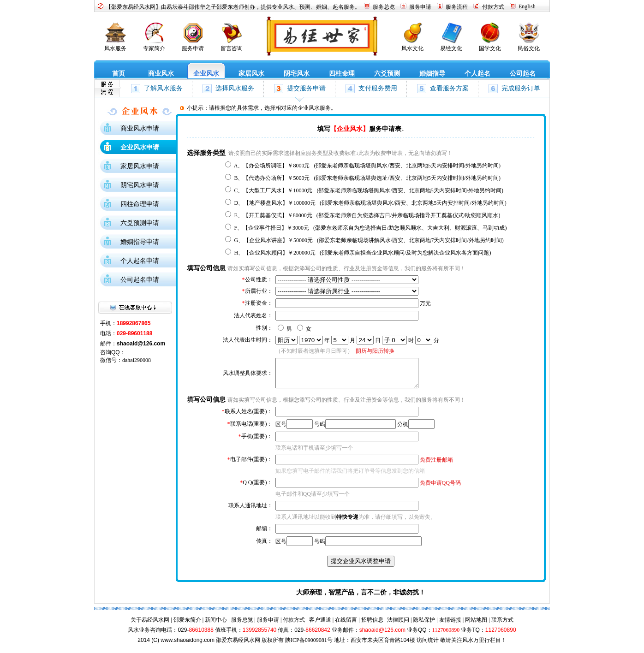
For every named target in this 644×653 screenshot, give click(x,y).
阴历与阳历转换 (375, 351)
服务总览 (242, 625)
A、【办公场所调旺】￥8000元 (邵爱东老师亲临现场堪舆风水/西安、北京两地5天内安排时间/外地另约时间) (367, 166)
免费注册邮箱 (436, 465)
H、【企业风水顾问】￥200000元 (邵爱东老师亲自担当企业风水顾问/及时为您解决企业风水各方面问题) (362, 253)
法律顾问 (398, 625)
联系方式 (502, 625)
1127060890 (446, 635)
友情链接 (450, 625)
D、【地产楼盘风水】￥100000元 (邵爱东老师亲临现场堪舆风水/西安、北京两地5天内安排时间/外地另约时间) (370, 203)
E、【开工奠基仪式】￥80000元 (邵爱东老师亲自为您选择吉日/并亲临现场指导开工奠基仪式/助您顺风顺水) (367, 215)
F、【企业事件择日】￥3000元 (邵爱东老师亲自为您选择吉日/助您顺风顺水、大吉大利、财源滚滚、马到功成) (370, 228)
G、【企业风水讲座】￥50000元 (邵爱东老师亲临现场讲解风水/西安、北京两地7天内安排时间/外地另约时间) (369, 240)
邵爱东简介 (187, 625)
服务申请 (268, 625)
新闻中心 (216, 625)
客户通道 (320, 625)
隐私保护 (424, 625)
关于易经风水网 (150, 625)
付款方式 (294, 625)
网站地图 (476, 625)
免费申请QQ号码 (440, 488)
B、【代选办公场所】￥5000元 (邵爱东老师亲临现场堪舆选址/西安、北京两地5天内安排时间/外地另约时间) (367, 178)
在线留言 (346, 625)
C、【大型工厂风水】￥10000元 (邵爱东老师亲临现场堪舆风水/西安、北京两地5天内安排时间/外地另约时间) (369, 190)
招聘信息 (372, 625)
